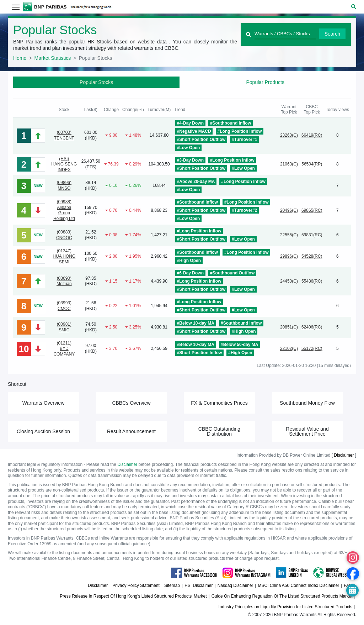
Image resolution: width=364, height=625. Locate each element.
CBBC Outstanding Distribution (219, 431)
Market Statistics (53, 58)
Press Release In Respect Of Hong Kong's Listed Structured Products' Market (133, 596)
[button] (354, 7)
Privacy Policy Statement (136, 585)
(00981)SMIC (64, 327)
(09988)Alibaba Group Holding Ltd (64, 210)
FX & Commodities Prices (219, 403)
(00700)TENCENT (64, 135)
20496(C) (289, 210)
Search (332, 34)
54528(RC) (312, 256)
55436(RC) (312, 281)
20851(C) (289, 327)
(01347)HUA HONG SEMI (64, 256)
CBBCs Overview (131, 403)
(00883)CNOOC (64, 235)
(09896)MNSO (64, 185)
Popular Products (265, 82)
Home (20, 58)
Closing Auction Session (43, 431)
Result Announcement (131, 431)
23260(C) (289, 135)
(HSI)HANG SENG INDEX (64, 164)
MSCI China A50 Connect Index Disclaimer (298, 585)
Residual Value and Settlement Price (307, 431)
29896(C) (289, 256)
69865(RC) (312, 210)
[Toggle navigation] (15, 7)
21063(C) (289, 164)
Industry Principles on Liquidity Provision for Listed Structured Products (286, 607)
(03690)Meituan (64, 281)
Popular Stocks (96, 82)
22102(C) (289, 348)
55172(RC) (312, 348)
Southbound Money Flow (307, 403)
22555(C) (289, 235)
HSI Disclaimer (199, 585)
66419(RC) (312, 135)
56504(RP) (312, 164)
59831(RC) (312, 235)
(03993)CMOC (64, 306)
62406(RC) (312, 327)
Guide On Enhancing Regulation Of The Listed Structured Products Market (282, 596)
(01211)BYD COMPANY (64, 349)
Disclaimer (344, 455)
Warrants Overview (44, 403)
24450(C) (289, 281)
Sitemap (172, 585)
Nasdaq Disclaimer (235, 585)
